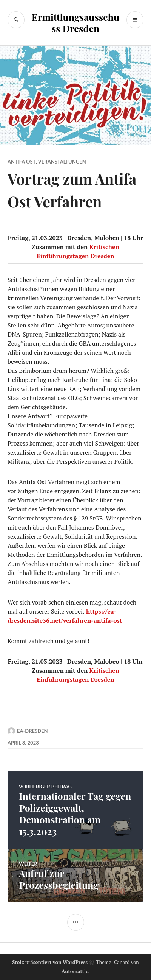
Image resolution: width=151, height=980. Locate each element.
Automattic (75, 971)
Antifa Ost (22, 162)
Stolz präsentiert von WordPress (50, 962)
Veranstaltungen (62, 162)
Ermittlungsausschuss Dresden (75, 23)
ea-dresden (32, 731)
